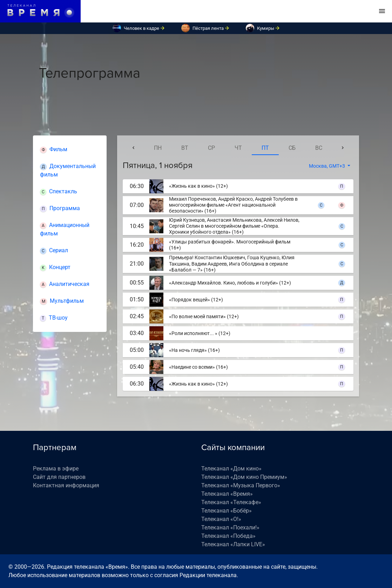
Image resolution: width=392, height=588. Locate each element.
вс (319, 148)
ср (211, 148)
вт (185, 148)
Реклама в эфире (56, 469)
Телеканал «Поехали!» (230, 527)
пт (265, 148)
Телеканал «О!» (221, 519)
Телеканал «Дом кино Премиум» (244, 477)
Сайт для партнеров (59, 477)
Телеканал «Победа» (228, 536)
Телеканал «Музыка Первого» (241, 485)
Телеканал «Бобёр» (227, 511)
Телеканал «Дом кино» (231, 469)
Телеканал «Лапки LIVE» (233, 544)
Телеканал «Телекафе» (231, 502)
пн (158, 148)
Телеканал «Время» (227, 494)
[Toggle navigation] (382, 11)
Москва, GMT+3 (327, 166)
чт (238, 148)
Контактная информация (66, 485)
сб (292, 148)
